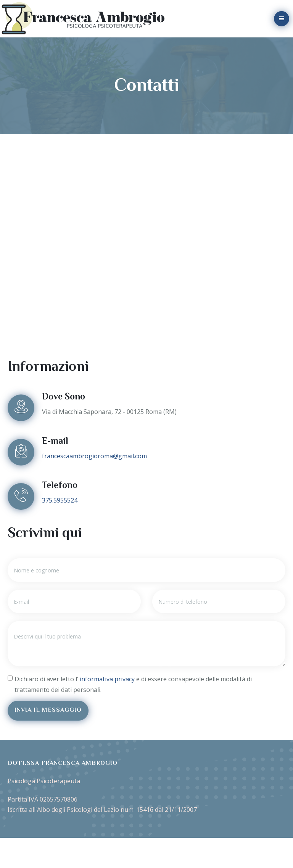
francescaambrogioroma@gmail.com (94, 456)
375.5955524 (60, 500)
